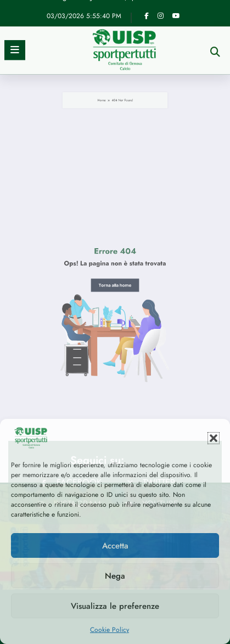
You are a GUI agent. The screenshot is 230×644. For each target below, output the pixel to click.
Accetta (115, 546)
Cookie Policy (110, 630)
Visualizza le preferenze (115, 606)
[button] (214, 438)
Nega (115, 576)
